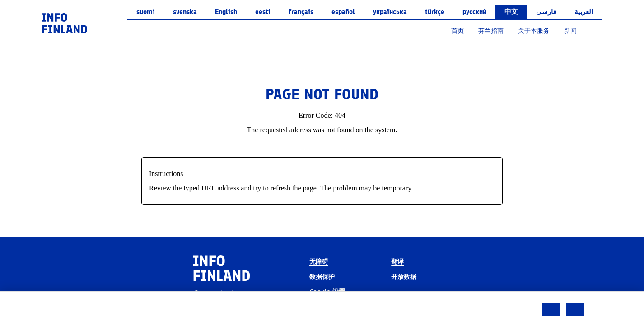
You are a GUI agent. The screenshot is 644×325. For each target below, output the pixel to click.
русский (474, 12)
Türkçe (435, 12)
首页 (457, 31)
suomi (146, 12)
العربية (584, 12)
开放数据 (404, 277)
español (343, 12)
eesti (263, 12)
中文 (511, 12)
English (226, 12)
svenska (185, 12)
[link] (65, 23)
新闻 (570, 31)
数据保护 (322, 277)
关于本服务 (534, 31)
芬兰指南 (491, 31)
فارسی (546, 12)
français (301, 12)
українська (390, 12)
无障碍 (319, 262)
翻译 (397, 262)
